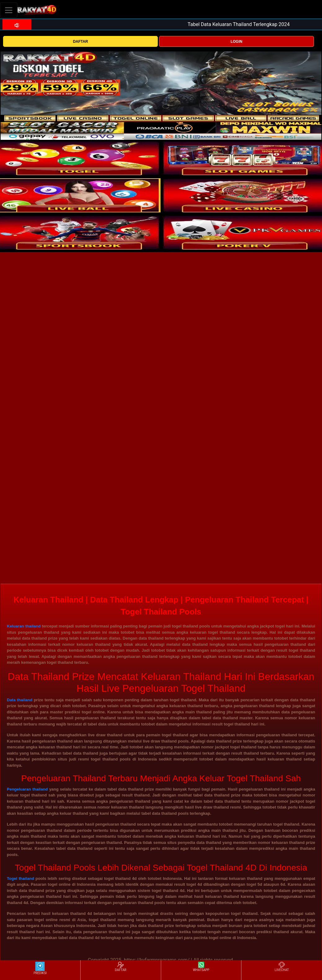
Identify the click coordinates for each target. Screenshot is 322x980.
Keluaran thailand (24, 626)
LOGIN (236, 42)
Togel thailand (20, 878)
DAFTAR (80, 42)
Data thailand (20, 700)
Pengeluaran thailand (27, 789)
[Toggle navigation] (9, 10)
